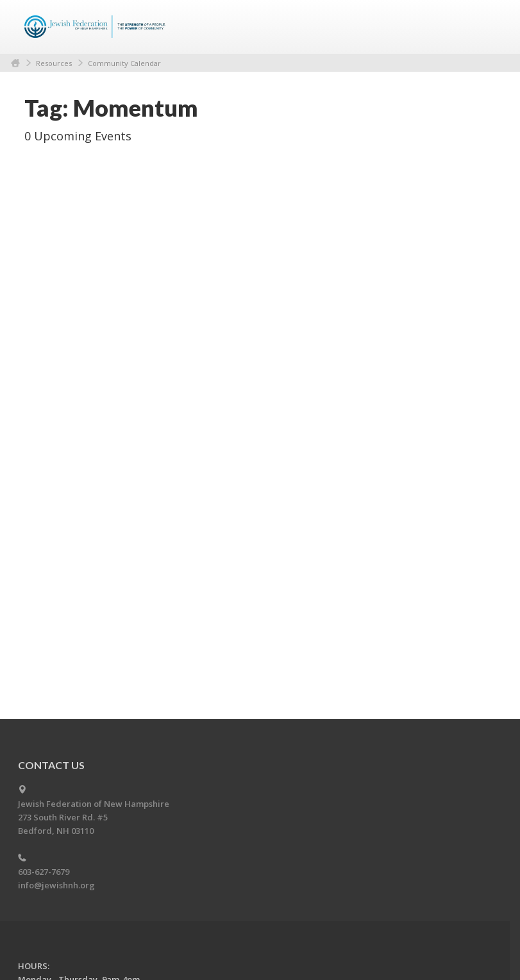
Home (15, 63)
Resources (54, 63)
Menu (481, 27)
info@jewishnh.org (56, 885)
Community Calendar (124, 63)
